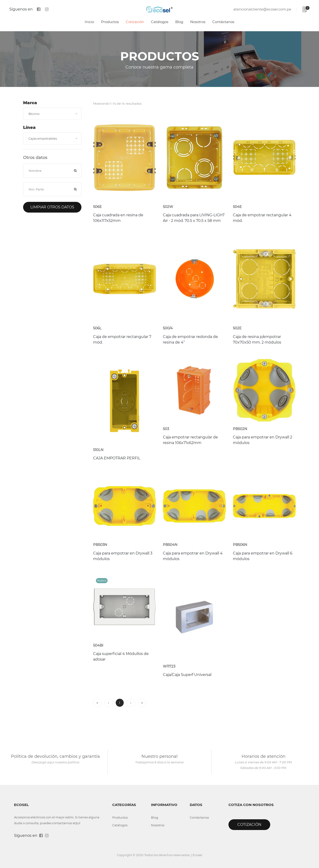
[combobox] (52, 114)
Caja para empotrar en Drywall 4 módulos (193, 556)
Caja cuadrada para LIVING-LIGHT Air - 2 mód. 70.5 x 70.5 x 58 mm (194, 218)
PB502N (240, 429)
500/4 (168, 328)
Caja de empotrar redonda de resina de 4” (190, 339)
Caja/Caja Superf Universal (187, 675)
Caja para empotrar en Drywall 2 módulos (263, 440)
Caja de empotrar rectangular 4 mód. (262, 218)
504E (237, 207)
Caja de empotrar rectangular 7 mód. (122, 339)
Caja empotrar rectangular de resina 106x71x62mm (190, 440)
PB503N (100, 545)
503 (166, 429)
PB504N (170, 545)
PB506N (240, 545)
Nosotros (198, 22)
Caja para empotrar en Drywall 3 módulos (123, 556)
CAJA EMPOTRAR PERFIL (117, 458)
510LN (98, 450)
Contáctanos (223, 22)
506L (97, 328)
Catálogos (160, 22)
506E (97, 207)
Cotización (135, 22)
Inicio (89, 22)
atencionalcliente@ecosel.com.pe (262, 9)
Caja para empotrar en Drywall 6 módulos (263, 556)
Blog (179, 22)
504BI (98, 645)
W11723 (169, 666)
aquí (76, 823)
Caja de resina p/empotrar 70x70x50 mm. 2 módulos (257, 339)
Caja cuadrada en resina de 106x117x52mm (118, 218)
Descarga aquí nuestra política (55, 762)
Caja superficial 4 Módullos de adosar (121, 656)
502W (168, 207)
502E (237, 328)
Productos (110, 22)
